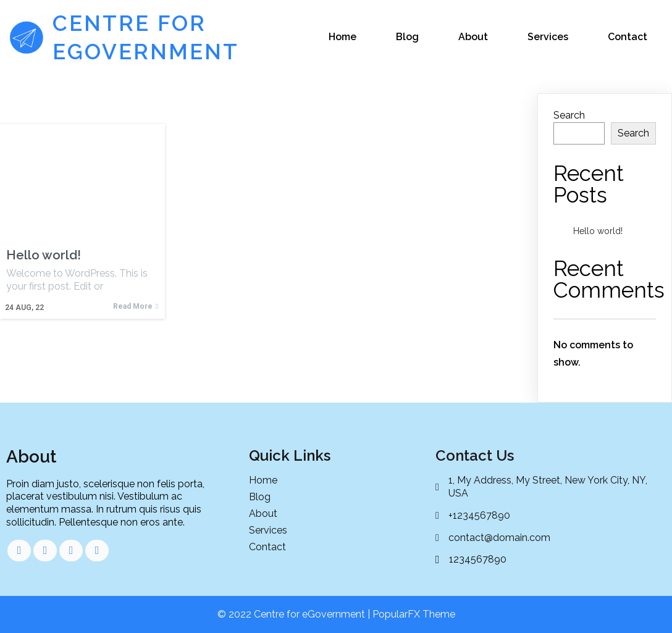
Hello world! (598, 231)
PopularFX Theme (414, 614)
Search (569, 115)
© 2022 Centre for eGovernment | (295, 614)
